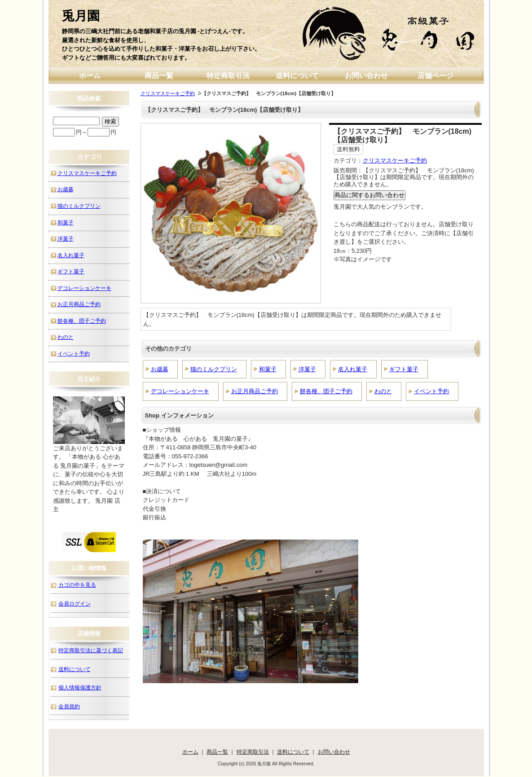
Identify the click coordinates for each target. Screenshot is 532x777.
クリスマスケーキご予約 (168, 93)
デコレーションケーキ (180, 391)
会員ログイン (75, 604)
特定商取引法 (228, 76)
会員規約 (69, 706)
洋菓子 (307, 369)
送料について (297, 76)
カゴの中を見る (77, 585)
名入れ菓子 (353, 369)
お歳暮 (160, 369)
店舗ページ (435, 76)
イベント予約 (431, 391)
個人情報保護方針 (80, 687)
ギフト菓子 (404, 369)
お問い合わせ (366, 76)
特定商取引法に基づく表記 (91, 650)
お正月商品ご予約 (255, 391)
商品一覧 (159, 76)
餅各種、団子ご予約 (326, 391)
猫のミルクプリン (214, 369)
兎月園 (81, 16)
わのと (383, 391)
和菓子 (268, 369)
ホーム (90, 76)
